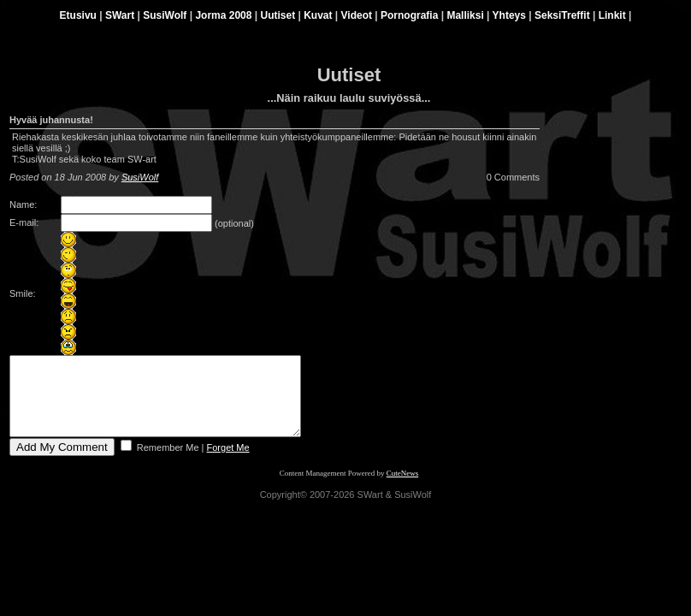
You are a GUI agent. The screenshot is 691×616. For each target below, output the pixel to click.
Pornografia (409, 15)
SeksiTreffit (562, 15)
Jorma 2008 (223, 15)
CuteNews (403, 489)
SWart (120, 15)
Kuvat (318, 15)
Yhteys (509, 15)
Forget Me (228, 463)
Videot (357, 15)
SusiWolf (165, 15)
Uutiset (278, 15)
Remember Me (167, 463)
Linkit (612, 15)
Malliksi (465, 15)
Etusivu (78, 15)
